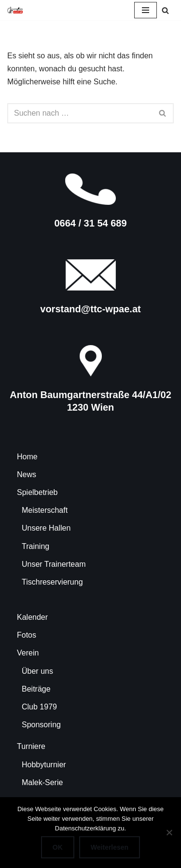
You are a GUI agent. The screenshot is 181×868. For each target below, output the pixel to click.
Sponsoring (41, 725)
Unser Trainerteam (54, 564)
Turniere (31, 746)
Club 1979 (39, 707)
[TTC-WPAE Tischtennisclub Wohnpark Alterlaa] (15, 10)
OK (58, 847)
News (27, 474)
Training (35, 546)
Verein (28, 653)
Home (27, 457)
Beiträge (36, 689)
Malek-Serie (42, 782)
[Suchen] (165, 10)
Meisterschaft (45, 510)
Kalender (32, 617)
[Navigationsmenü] (146, 10)
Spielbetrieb (37, 492)
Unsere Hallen (46, 528)
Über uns (37, 671)
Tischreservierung (52, 582)
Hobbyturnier (44, 765)
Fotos (27, 635)
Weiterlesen (110, 847)
